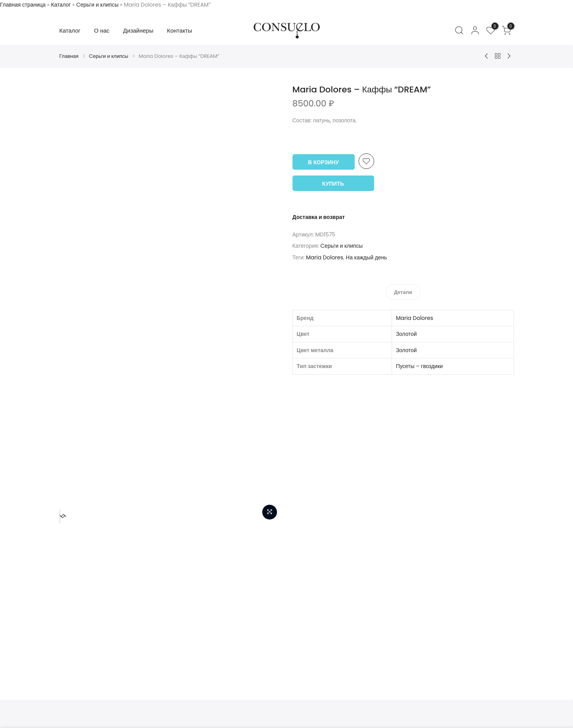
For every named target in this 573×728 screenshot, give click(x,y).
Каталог (61, 5)
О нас (102, 30)
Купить (333, 183)
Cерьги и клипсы (97, 5)
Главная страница (23, 5)
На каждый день (366, 257)
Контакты (180, 30)
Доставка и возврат (319, 216)
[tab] (403, 290)
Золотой (406, 332)
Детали (403, 291)
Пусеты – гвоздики (419, 365)
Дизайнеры (138, 30)
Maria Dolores (325, 257)
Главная (69, 56)
